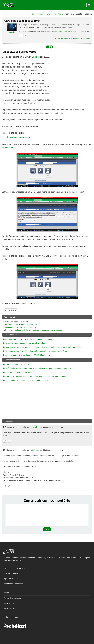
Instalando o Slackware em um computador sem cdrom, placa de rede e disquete (35, 376)
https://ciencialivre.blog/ (67, 31)
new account (8, 148)
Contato (7, 593)
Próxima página (11, 310)
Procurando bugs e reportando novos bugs (21, 324)
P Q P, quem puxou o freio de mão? (18, 372)
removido (35, 427)
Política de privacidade (12, 598)
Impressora (85, 38)
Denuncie (59, 38)
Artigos (41, 14)
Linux (49, 14)
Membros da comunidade (13, 584)
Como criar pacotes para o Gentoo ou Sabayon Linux (24, 343)
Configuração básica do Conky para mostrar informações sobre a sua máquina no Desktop (38, 368)
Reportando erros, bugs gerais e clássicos (21, 327)
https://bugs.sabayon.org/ (19, 137)
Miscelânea (58, 14)
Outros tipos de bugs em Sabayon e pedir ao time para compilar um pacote (34, 330)
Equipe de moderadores (13, 579)
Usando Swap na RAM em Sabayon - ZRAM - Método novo (27, 355)
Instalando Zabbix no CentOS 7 (16, 364)
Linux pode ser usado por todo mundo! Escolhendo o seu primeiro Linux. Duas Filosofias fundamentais (43, 347)
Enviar (47, 529)
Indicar (76, 38)
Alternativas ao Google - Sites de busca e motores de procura (27, 339)
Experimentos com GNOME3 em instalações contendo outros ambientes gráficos (35, 351)
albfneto (12, 32)
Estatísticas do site (11, 573)
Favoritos (68, 38)
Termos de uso (9, 608)
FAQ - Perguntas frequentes (14, 568)
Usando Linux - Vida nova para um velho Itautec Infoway (26, 380)
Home (33, 14)
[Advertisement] (71, 73)
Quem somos (9, 603)
